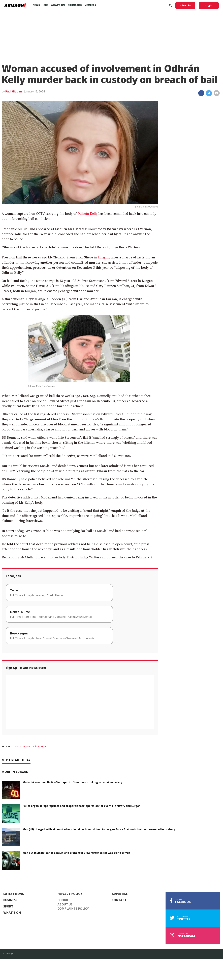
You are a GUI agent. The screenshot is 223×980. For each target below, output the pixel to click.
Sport (8, 906)
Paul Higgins (14, 91)
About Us (65, 904)
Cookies (64, 900)
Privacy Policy (70, 894)
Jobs (45, 5)
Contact (119, 900)
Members (90, 5)
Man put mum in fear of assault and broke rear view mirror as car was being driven (76, 853)
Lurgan (103, 258)
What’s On (58, 5)
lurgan (26, 746)
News (36, 5)
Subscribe (185, 5)
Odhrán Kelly (87, 214)
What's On (12, 913)
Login (209, 5)
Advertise (120, 894)
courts (17, 746)
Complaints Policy (73, 909)
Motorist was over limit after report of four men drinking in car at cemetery (72, 782)
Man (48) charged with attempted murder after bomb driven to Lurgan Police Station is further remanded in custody (99, 829)
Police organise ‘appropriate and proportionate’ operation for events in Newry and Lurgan (82, 806)
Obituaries (75, 5)
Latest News (14, 894)
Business (10, 900)
